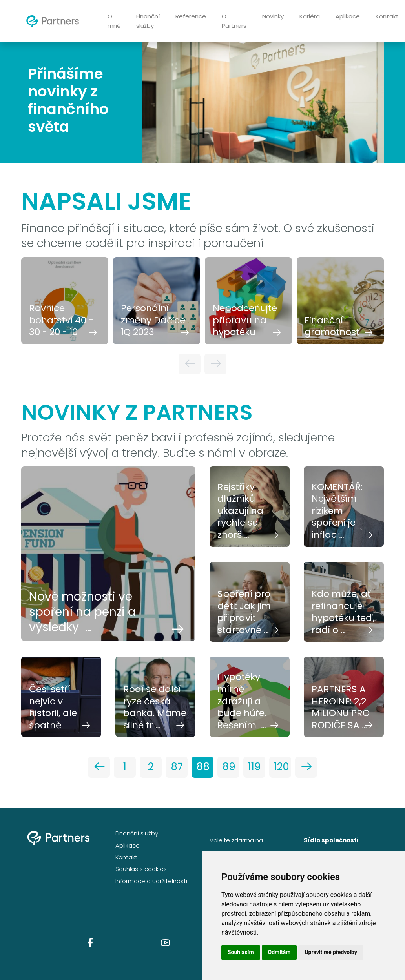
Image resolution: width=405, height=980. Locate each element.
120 (282, 767)
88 (203, 767)
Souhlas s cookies (141, 869)
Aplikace (348, 16)
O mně (114, 21)
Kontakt (126, 857)
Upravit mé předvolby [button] (331, 952)
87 (177, 767)
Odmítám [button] (279, 952)
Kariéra (310, 16)
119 (254, 767)
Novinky (273, 16)
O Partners (234, 21)
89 (229, 767)
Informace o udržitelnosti (151, 881)
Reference (191, 16)
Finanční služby (148, 21)
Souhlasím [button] (241, 952)
